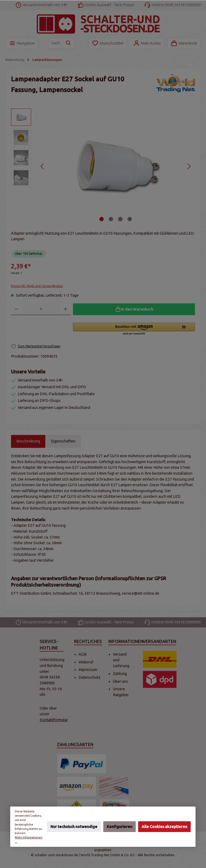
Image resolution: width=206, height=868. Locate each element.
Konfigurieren (119, 826)
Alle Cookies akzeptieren (164, 826)
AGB (83, 654)
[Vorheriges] (43, 166)
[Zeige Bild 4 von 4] (130, 219)
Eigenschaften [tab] (63, 441)
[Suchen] (69, 43)
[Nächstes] (189, 166)
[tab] (28, 441)
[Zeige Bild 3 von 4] (120, 219)
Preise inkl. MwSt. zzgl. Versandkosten (37, 286)
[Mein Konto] (147, 43)
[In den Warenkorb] (134, 309)
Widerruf (86, 662)
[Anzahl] (41, 309)
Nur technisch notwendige (74, 826)
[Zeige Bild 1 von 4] (102, 219)
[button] (134, 329)
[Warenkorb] (184, 43)
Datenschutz (90, 677)
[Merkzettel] (108, 43)
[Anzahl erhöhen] (66, 309)
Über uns (120, 681)
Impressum (88, 670)
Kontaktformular (54, 720)
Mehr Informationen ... (29, 840)
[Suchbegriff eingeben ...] (56, 43)
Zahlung (120, 674)
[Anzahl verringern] (16, 309)
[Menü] (22, 43)
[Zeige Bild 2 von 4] (111, 219)
